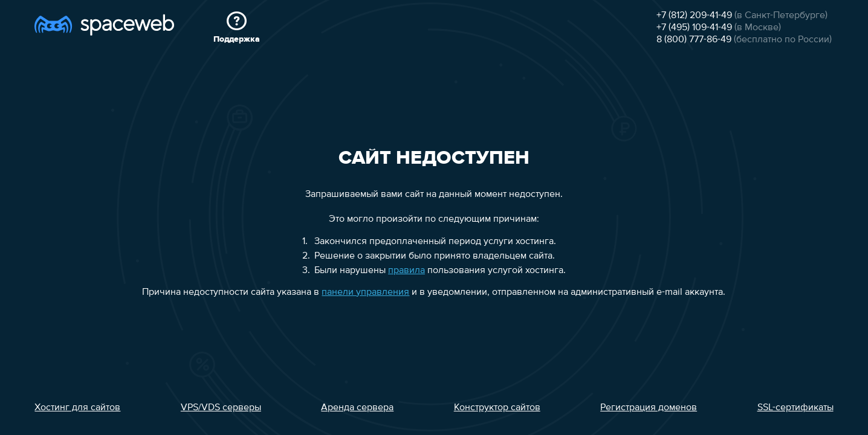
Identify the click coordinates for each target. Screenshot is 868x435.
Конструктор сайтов (497, 408)
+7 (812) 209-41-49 (694, 16)
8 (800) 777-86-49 (694, 40)
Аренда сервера (357, 408)
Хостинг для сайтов (77, 408)
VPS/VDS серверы (221, 408)
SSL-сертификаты (795, 408)
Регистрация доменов (649, 408)
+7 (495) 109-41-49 (694, 28)
